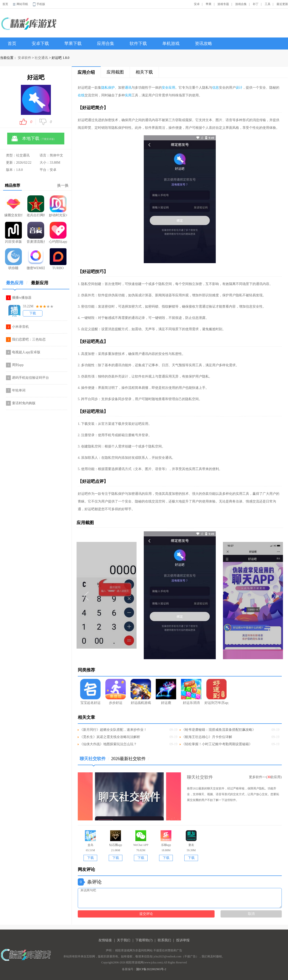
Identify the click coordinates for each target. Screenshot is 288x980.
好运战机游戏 (141, 692)
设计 (239, 88)
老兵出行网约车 (36, 206)
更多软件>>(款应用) (265, 777)
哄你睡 (13, 259)
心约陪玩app (58, 233)
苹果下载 (73, 43)
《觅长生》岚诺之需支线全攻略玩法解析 (110, 737)
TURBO (58, 259)
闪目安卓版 (13, 233)
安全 (165, 88)
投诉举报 (183, 940)
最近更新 (282, 4)
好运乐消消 (191, 692)
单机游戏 (171, 43)
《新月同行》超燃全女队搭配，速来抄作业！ (113, 730)
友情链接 (105, 940)
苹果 (209, 4)
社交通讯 (41, 58)
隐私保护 (108, 88)
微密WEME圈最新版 (36, 259)
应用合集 (106, 43)
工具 (268, 4)
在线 (81, 95)
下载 (33, 313)
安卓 (197, 4)
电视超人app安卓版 (26, 352)
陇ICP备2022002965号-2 (151, 969)
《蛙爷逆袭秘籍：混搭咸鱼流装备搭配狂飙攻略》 (219, 730)
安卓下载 (40, 43)
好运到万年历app (216, 692)
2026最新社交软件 (130, 759)
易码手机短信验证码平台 (30, 378)
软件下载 (138, 43)
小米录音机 (20, 327)
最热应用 (17, 285)
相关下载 (144, 72)
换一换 (63, 185)
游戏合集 (241, 4)
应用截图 (115, 72)
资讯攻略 (204, 43)
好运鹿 (166, 692)
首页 (5, 4)
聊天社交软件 (94, 760)
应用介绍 (86, 72)
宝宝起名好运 (90, 692)
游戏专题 (223, 4)
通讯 (128, 88)
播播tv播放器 (22, 298)
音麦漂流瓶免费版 (36, 233)
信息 (216, 88)
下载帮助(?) (144, 940)
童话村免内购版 (24, 403)
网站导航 (22, 4)
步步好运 (116, 692)
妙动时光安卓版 (58, 206)
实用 (128, 95)
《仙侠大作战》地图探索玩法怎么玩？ (108, 744)
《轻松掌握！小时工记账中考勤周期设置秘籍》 (217, 744)
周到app (18, 365)
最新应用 (40, 283)
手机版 (41, 4)
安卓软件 (24, 58)
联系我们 (164, 940)
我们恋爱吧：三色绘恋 (29, 339)
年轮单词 (19, 390)
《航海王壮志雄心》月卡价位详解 (207, 737)
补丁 (256, 4)
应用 (172, 88)
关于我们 (124, 940)
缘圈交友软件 (13, 206)
